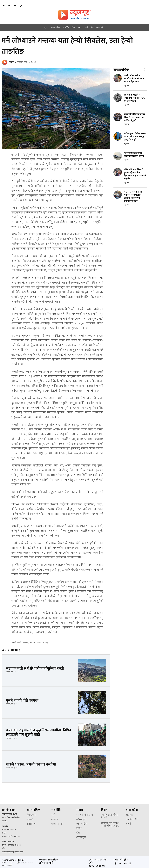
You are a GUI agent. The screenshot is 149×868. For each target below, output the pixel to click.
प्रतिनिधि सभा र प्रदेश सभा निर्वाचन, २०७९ (110, 825)
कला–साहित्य (82, 824)
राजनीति (66, 28)
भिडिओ (30, 820)
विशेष (73, 28)
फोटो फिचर (31, 824)
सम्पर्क (129, 824)
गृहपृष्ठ (47, 28)
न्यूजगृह (11, 62)
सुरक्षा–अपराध (57, 824)
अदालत (55, 820)
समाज (80, 28)
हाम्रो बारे (129, 815)
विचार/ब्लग (31, 815)
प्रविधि (79, 828)
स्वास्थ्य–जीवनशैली (85, 815)
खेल (92, 28)
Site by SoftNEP (7, 865)
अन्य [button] (98, 28)
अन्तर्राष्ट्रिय (81, 837)
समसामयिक (56, 28)
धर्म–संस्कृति (81, 820)
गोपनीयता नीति (132, 820)
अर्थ (87, 28)
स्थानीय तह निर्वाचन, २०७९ (110, 816)
